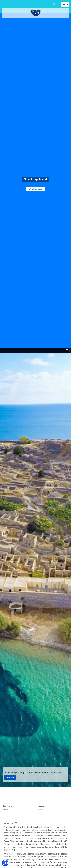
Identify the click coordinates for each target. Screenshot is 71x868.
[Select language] (65, 5)
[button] (5, 863)
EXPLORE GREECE (35, 189)
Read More (10, 777)
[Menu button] (67, 350)
